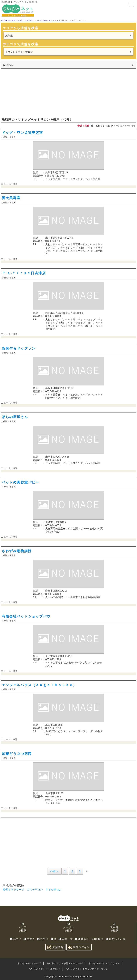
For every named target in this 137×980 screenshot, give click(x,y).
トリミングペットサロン (19, 52)
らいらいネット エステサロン (104, 963)
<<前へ (54, 871)
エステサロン (35, 890)
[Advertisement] (28, 93)
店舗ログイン (79, 947)
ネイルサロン (54, 890)
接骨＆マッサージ (13, 890)
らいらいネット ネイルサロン (44, 969)
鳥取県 (9, 36)
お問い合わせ (116, 939)
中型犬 (29, 939)
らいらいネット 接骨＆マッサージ (65, 963)
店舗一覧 (66, 939)
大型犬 (43, 939)
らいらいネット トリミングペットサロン (87, 969)
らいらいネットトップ (29, 963)
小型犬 (16, 939)
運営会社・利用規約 (89, 939)
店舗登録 (55, 947)
